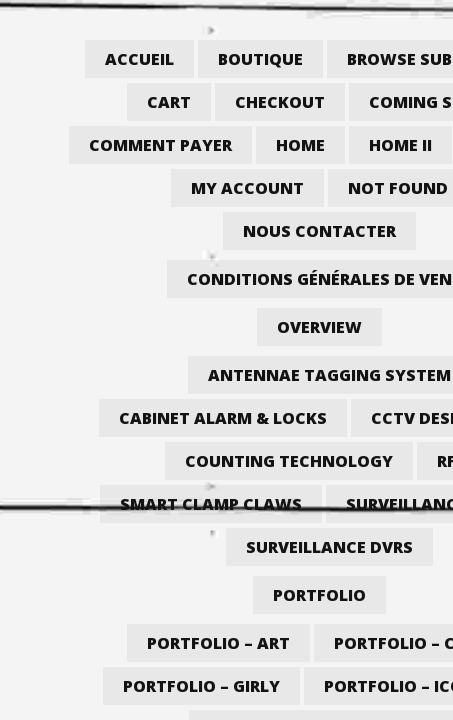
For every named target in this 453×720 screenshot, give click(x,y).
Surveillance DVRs (329, 547)
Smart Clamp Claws (211, 504)
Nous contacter (319, 231)
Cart (169, 102)
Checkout (280, 102)
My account (247, 188)
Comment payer (160, 145)
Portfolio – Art (218, 643)
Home (300, 145)
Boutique (260, 59)
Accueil (139, 59)
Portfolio (319, 595)
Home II (400, 145)
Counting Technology (289, 461)
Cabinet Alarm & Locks (223, 418)
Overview (319, 327)
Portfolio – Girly (201, 686)
